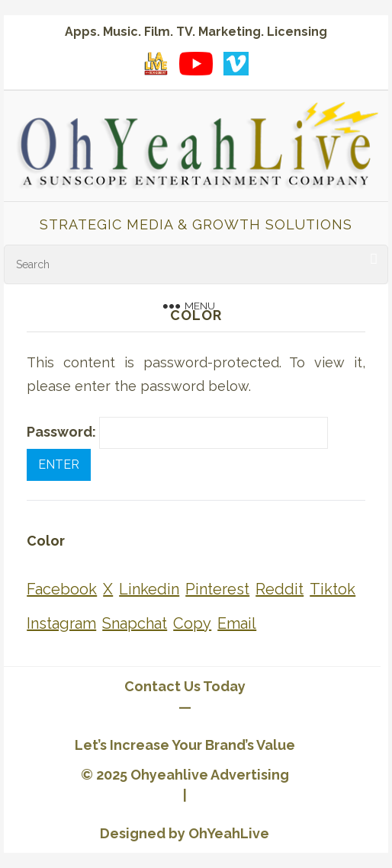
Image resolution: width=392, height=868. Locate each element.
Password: (177, 433)
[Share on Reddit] (280, 589)
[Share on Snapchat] (135, 624)
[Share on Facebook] (62, 589)
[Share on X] (108, 589)
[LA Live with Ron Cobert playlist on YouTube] (156, 63)
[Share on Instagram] (61, 624)
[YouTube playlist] (196, 63)
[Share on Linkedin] (149, 589)
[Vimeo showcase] (236, 63)
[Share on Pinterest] (217, 589)
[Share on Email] (237, 624)
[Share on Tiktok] (333, 589)
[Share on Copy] (192, 624)
